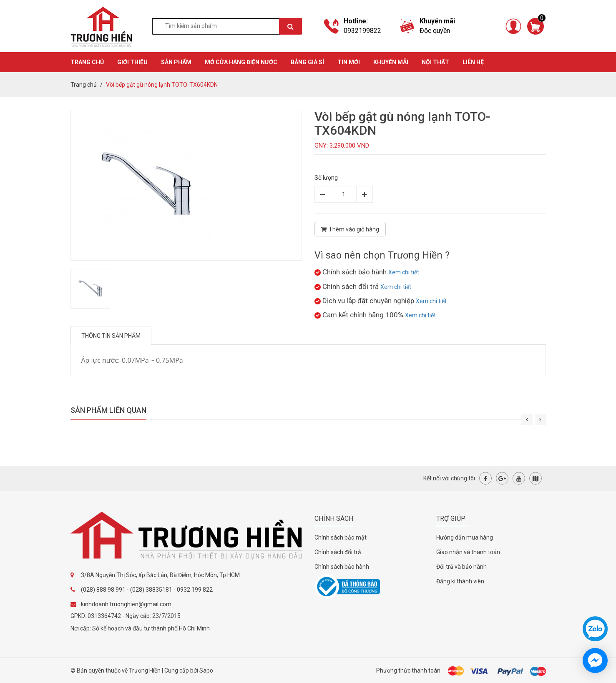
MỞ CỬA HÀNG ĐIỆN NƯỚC (241, 62)
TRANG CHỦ (87, 62)
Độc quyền (435, 31)
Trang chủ (84, 85)
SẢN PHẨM (176, 62)
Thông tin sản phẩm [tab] (111, 336)
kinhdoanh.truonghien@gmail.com (126, 604)
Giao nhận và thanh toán (468, 552)
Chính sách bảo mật (341, 537)
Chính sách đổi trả (338, 552)
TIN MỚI (349, 62)
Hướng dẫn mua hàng (465, 537)
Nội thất (435, 62)
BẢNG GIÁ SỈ (307, 62)
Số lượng (326, 178)
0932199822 (362, 31)
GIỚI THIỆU (132, 62)
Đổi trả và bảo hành (461, 567)
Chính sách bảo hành (342, 567)
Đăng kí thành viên (460, 581)
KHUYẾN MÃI (391, 62)
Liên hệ (473, 62)
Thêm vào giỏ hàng (350, 229)
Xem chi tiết (404, 272)
